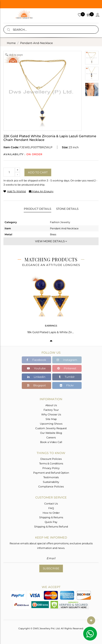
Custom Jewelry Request (51, 428)
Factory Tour (51, 410)
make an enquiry (41, 191)
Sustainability (51, 482)
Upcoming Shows (51, 424)
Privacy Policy (51, 468)
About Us (51, 405)
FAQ (51, 508)
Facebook (36, 360)
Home (11, 43)
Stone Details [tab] (67, 209)
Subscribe (51, 568)
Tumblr (67, 377)
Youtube (36, 368)
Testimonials (51, 477)
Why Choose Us (51, 414)
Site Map (51, 419)
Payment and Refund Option (51, 473)
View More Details (51, 241)
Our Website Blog (51, 433)
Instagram (67, 360)
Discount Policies (51, 459)
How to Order (51, 513)
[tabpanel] (51, 303)
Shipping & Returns (51, 517)
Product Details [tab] (37, 209)
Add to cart (38, 172)
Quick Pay (51, 522)
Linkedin (36, 377)
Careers (51, 437)
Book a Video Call (51, 442)
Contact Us (51, 504)
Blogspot (36, 385)
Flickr (67, 385)
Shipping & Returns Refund (51, 527)
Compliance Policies (51, 487)
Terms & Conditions (51, 463)
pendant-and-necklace (36, 43)
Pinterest (67, 368)
